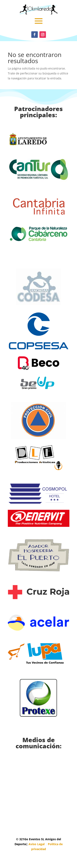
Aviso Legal (37, 844)
